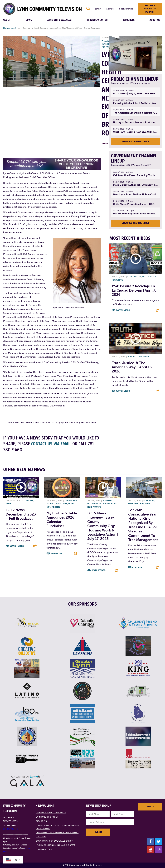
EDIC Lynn (41, 837)
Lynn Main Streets (45, 849)
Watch (7, 20)
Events (30, 501)
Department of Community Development (57, 833)
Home (6, 28)
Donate (150, 807)
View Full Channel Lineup (136, 141)
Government (134, 277)
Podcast (132, 357)
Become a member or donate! (150, 9)
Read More (56, 554)
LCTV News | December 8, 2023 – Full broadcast (21, 514)
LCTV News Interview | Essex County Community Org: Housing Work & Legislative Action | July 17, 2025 (103, 526)
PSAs (144, 277)
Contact (110, 9)
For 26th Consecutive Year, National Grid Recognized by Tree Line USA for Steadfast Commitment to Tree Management (143, 525)
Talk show (143, 357)
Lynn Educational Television (51, 813)
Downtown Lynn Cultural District (54, 841)
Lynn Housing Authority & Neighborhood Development (58, 827)
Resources (129, 20)
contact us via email (52, 444)
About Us (155, 20)
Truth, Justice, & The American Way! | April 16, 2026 (132, 367)
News (29, 20)
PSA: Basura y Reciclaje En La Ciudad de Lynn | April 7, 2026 (134, 290)
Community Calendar (59, 20)
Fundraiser (71, 501)
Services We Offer (97, 20)
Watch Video (123, 310)
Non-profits (53, 507)
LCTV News (104, 504)
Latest (98, 9)
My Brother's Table (57, 504)
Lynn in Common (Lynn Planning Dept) (55, 845)
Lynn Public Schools (47, 817)
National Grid (136, 504)
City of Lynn (42, 821)
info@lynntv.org (10, 829)
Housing (107, 501)
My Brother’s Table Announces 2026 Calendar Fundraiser (62, 520)
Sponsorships (126, 9)
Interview (93, 504)
